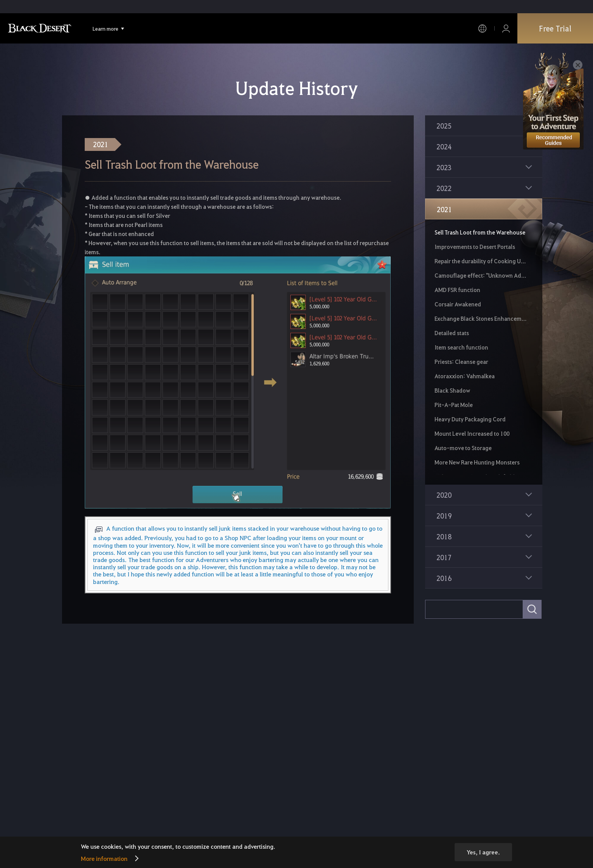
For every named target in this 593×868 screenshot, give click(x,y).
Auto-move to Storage (463, 448)
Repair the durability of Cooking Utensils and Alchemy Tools (481, 261)
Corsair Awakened (458, 304)
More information (104, 858)
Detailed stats (452, 333)
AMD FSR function (457, 290)
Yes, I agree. (483, 852)
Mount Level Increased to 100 (472, 433)
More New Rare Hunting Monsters (477, 462)
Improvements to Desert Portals (475, 247)
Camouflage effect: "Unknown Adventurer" (481, 275)
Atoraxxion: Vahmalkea (465, 376)
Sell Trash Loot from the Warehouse (480, 232)
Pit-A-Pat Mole (454, 405)
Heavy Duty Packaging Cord (470, 419)
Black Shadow (452, 390)
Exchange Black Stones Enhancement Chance (481, 318)
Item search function (461, 347)
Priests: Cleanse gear (461, 362)
